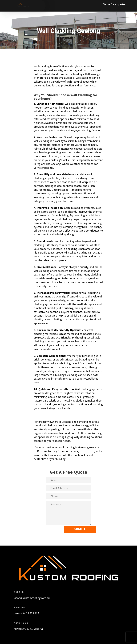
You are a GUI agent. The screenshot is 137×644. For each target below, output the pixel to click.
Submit (80, 529)
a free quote (87, 451)
